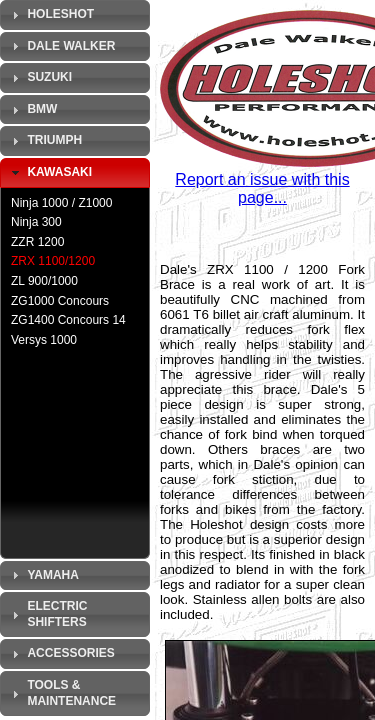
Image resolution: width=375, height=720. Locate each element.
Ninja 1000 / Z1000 (61, 203)
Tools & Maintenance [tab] (61, 693)
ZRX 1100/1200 (53, 261)
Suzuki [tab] (39, 78)
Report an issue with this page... (262, 188)
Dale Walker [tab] (61, 46)
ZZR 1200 (37, 242)
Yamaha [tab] (43, 575)
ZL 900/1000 (44, 281)
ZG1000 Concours (60, 301)
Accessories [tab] (61, 654)
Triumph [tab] (44, 141)
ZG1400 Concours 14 (68, 320)
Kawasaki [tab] (49, 173)
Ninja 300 (36, 222)
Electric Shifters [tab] (47, 614)
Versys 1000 (44, 340)
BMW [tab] (32, 110)
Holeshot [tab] (50, 15)
